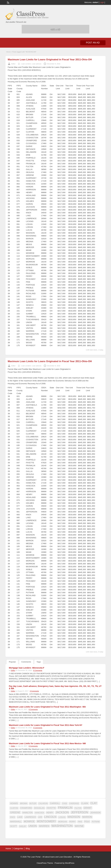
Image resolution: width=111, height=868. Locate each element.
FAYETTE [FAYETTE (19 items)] (51, 808)
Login (102, 2)
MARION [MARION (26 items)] (87, 817)
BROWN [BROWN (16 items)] (24, 803)
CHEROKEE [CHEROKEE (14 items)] (74, 803)
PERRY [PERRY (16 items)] (72, 822)
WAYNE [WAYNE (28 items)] (79, 826)
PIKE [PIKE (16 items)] (80, 822)
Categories (18, 849)
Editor (13, 64)
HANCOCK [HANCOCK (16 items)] (40, 813)
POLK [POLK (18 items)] (87, 822)
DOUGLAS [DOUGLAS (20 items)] (39, 808)
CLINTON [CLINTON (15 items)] (14, 808)
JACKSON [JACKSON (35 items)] (62, 812)
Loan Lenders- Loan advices (31, 64)
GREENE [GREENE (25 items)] (15, 812)
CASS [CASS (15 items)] (65, 803)
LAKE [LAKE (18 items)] (20, 817)
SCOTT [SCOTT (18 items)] (14, 826)
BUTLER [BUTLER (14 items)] (33, 803)
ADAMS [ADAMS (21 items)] (14, 803)
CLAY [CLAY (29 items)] (94, 803)
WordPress (70, 863)
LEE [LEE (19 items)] (40, 817)
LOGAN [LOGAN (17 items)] (62, 817)
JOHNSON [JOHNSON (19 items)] (95, 813)
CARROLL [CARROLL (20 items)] (55, 803)
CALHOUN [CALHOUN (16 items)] (43, 803)
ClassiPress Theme (45, 863)
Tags (39, 662)
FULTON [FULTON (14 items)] (78, 808)
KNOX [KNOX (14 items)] (13, 817)
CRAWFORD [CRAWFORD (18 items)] (26, 808)
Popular (12, 662)
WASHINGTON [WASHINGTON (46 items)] (62, 826)
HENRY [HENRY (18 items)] (50, 813)
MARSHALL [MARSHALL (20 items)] (16, 822)
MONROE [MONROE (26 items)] (29, 821)
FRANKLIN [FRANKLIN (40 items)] (65, 808)
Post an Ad (93, 43)
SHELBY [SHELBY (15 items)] (23, 826)
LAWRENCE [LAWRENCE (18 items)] (30, 817)
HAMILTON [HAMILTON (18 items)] (28, 813)
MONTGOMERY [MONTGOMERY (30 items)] (46, 821)
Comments (26, 662)
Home (8, 52)
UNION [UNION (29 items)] (33, 826)
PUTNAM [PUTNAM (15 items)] (96, 822)
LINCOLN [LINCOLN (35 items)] (50, 817)
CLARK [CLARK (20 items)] (85, 803)
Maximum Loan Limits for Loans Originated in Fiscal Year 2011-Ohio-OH (50, 60)
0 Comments (38, 670)
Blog (28, 849)
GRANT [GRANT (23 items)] (88, 808)
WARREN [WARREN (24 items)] (44, 826)
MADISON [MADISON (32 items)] (74, 817)
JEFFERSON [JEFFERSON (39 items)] (80, 812)
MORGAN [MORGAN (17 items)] (63, 822)
